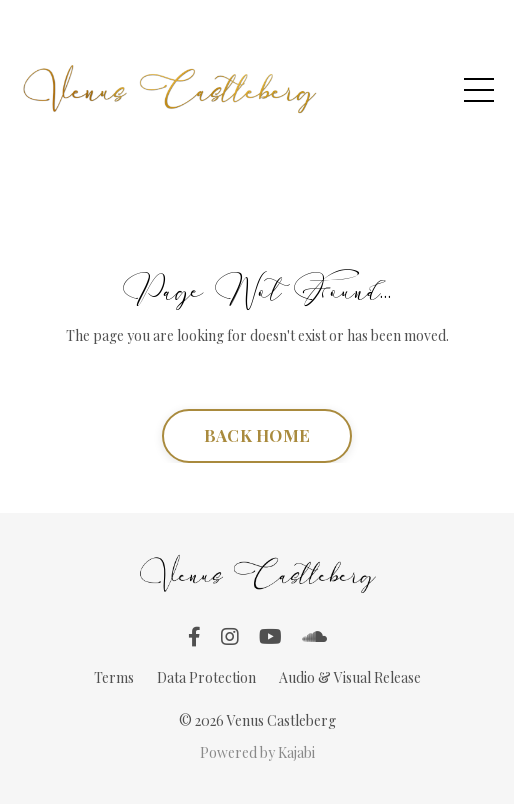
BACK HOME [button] (257, 435)
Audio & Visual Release (350, 677)
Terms (114, 677)
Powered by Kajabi (257, 752)
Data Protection (206, 677)
